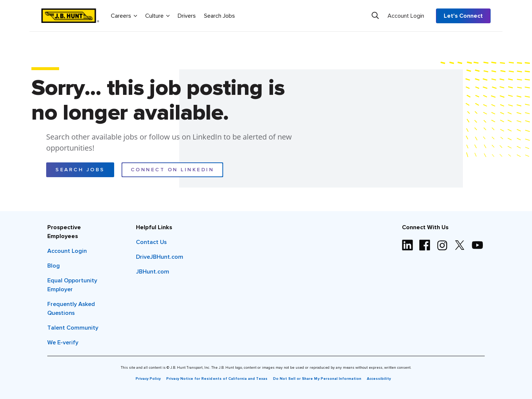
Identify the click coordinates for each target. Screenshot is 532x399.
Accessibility (379, 379)
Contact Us (151, 242)
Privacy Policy (148, 379)
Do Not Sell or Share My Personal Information (317, 379)
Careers (124, 16)
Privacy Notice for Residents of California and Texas (217, 379)
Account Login (406, 16)
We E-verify (63, 343)
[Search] (375, 16)
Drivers (187, 16)
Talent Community (73, 328)
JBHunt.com (153, 272)
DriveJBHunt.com (160, 257)
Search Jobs (219, 16)
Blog (54, 266)
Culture (157, 16)
